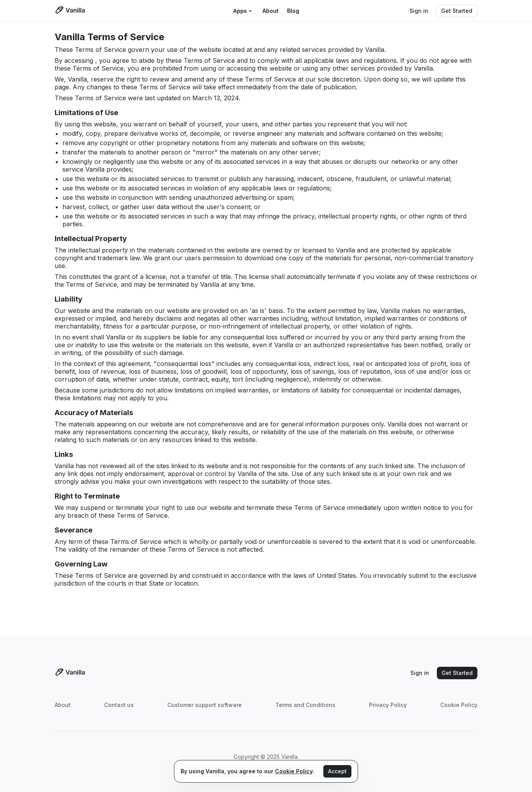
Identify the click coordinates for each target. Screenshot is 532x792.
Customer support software (205, 705)
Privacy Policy (388, 705)
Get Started (457, 11)
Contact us (119, 705)
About (63, 705)
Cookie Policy (459, 705)
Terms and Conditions (305, 705)
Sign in (419, 11)
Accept (337, 771)
